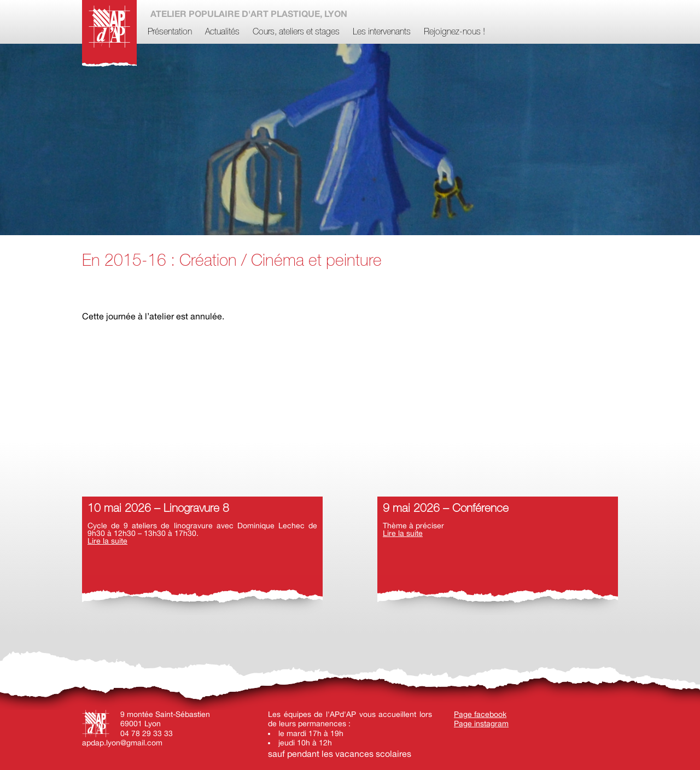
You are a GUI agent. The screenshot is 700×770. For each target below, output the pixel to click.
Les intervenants (382, 32)
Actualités (222, 32)
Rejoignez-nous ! (454, 32)
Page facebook (480, 714)
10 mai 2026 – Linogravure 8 (158, 509)
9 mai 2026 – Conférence (446, 509)
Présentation (170, 32)
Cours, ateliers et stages (296, 32)
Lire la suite (107, 541)
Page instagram (481, 724)
